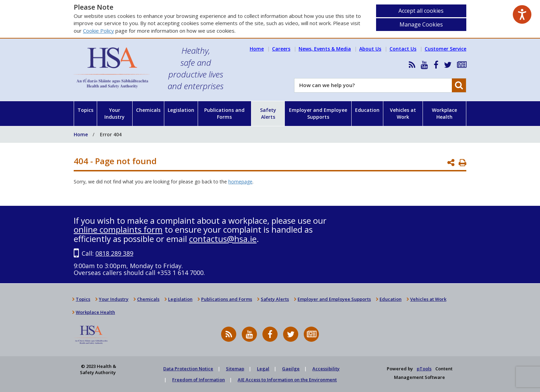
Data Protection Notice (188, 369)
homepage (240, 182)
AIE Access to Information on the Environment (287, 380)
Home (257, 49)
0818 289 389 (114, 253)
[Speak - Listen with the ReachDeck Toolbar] (522, 14)
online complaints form (118, 229)
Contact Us (403, 49)
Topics (85, 110)
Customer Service (445, 49)
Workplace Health (444, 113)
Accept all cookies (421, 11)
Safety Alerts (268, 113)
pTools (424, 369)
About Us (370, 49)
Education (367, 110)
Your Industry (115, 113)
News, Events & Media (325, 49)
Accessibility (326, 369)
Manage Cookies (421, 24)
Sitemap (235, 369)
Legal (263, 369)
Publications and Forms (224, 113)
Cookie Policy (98, 31)
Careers (281, 49)
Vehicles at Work (403, 113)
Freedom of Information (199, 380)
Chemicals (148, 110)
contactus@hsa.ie (223, 239)
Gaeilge (291, 369)
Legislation (181, 110)
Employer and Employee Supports (318, 113)
